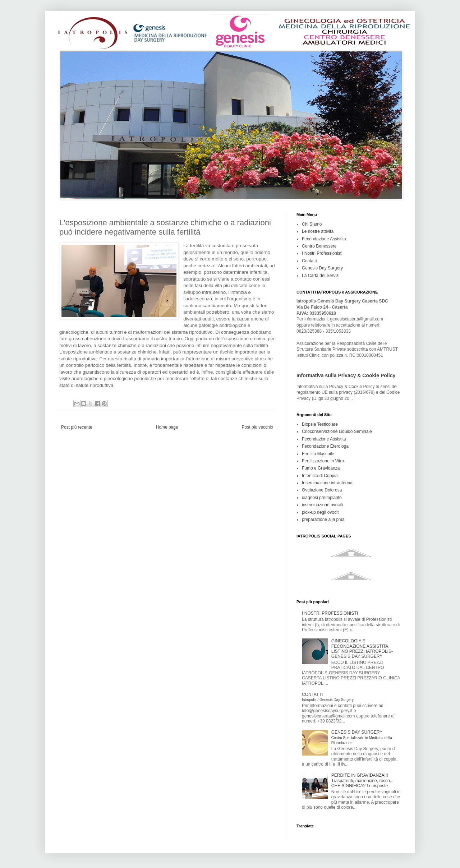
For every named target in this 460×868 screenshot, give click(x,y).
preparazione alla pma (323, 520)
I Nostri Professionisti (322, 253)
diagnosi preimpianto (322, 498)
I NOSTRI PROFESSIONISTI (330, 613)
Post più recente (77, 427)
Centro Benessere (319, 246)
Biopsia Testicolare (320, 424)
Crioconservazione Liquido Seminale (337, 431)
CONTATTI (328, 697)
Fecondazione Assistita (324, 239)
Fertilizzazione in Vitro (323, 461)
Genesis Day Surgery (322, 268)
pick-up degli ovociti (321, 512)
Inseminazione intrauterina (327, 483)
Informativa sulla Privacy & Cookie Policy (346, 375)
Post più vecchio (257, 427)
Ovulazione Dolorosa (322, 490)
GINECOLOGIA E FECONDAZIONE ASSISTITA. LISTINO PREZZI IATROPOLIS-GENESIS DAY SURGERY (362, 649)
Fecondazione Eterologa (325, 446)
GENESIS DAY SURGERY (362, 737)
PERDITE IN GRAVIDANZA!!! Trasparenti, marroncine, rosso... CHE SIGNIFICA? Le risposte (362, 781)
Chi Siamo (312, 224)
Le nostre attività (318, 231)
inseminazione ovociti (322, 505)
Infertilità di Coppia (320, 476)
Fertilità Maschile (318, 454)
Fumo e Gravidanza (321, 468)
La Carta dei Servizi (321, 276)
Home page (167, 427)
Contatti (309, 261)
